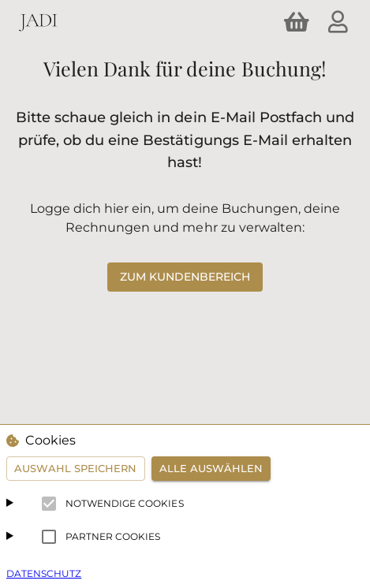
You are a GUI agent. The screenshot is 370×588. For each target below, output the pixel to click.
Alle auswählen (211, 469)
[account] (338, 22)
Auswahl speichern (76, 469)
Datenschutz (44, 573)
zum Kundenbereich (185, 277)
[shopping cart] (297, 22)
